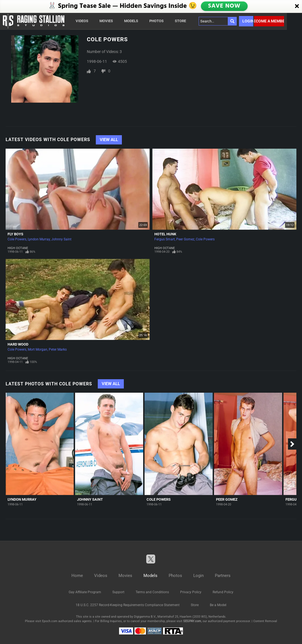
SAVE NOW (225, 6)
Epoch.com (50, 621)
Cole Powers (17, 239)
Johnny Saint (61, 239)
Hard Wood (18, 344)
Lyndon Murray (39, 239)
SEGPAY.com (192, 621)
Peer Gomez (185, 239)
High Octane (18, 248)
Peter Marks (58, 349)
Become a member (269, 21)
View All (109, 140)
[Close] (297, 6)
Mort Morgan (38, 349)
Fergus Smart (165, 239)
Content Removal (265, 621)
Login (248, 21)
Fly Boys (15, 234)
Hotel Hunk (165, 234)
